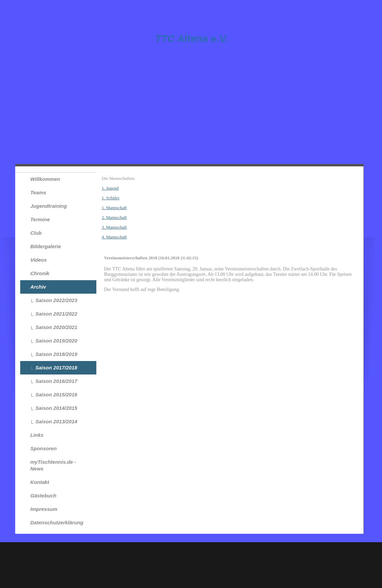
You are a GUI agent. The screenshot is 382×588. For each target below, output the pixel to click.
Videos (39, 260)
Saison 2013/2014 (56, 421)
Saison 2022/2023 (56, 300)
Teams (38, 192)
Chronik (40, 273)
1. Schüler (111, 198)
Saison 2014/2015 (56, 408)
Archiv (38, 287)
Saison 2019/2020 (56, 341)
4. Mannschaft (114, 237)
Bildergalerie (46, 246)
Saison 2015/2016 (56, 395)
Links (37, 435)
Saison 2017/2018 (56, 368)
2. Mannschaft (114, 217)
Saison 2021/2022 (56, 314)
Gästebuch (43, 496)
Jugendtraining (49, 206)
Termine (40, 219)
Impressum (44, 509)
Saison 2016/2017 (56, 381)
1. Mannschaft (114, 208)
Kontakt (40, 482)
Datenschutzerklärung (57, 522)
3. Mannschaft (114, 227)
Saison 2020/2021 (56, 327)
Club (36, 233)
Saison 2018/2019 (56, 354)
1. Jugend (110, 188)
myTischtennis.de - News (53, 465)
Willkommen (45, 179)
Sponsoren (43, 448)
